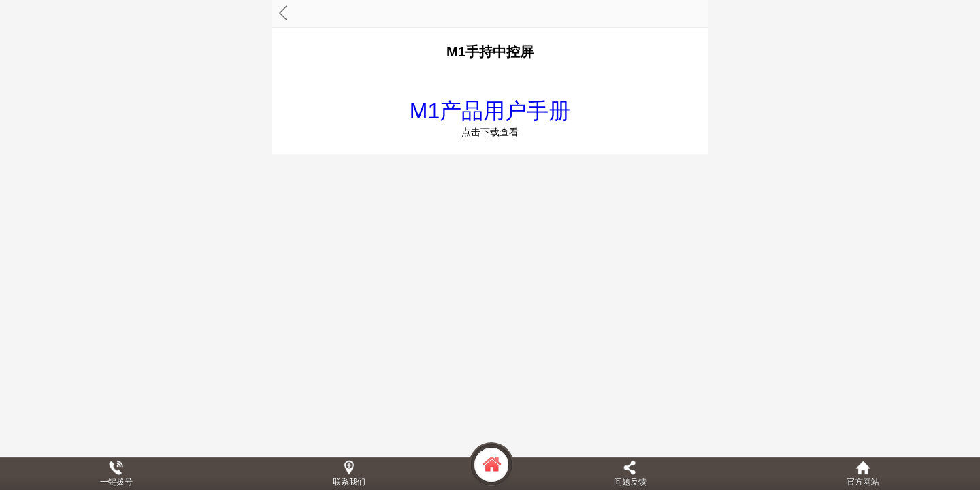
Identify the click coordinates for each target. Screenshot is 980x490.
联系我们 (349, 482)
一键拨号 (116, 482)
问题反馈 (630, 482)
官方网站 (863, 482)
